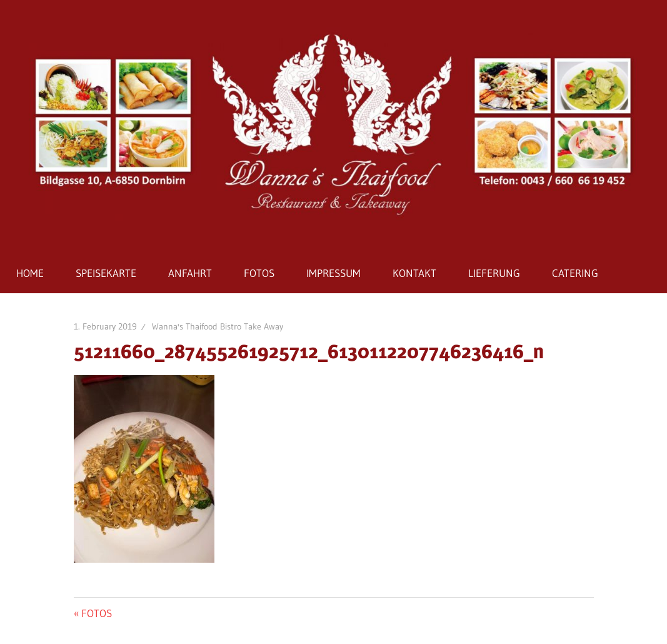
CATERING (575, 273)
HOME (30, 273)
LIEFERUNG (494, 273)
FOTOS (259, 273)
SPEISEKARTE (106, 273)
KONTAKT (414, 273)
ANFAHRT (190, 273)
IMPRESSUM (333, 273)
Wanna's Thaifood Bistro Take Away (218, 326)
